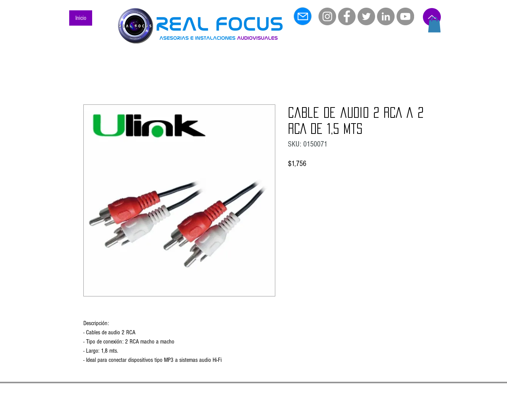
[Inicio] (81, 18)
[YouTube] (405, 16)
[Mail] (303, 16)
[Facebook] (347, 16)
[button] (434, 25)
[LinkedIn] (386, 16)
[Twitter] (366, 16)
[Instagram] (327, 16)
